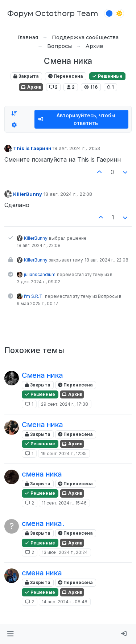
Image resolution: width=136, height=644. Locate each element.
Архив (31, 87)
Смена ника (42, 375)
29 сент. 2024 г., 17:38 (65, 404)
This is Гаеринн (32, 148)
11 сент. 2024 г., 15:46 (64, 503)
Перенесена (66, 76)
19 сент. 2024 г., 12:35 (64, 453)
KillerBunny (28, 194)
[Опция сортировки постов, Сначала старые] (14, 113)
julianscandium (40, 274)
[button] (10, 634)
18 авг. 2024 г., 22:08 (68, 194)
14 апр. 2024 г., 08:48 (65, 602)
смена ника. (43, 523)
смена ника (42, 474)
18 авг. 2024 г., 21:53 (76, 148)
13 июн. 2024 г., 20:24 (65, 552)
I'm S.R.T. (34, 296)
